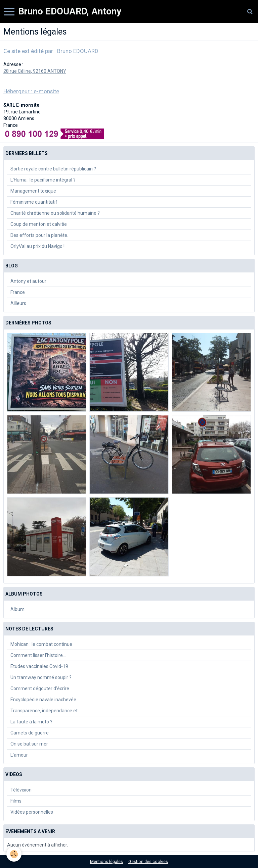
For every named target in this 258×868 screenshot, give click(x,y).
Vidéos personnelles (32, 812)
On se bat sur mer (29, 744)
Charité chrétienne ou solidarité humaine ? (55, 213)
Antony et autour (28, 281)
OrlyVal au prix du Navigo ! (37, 246)
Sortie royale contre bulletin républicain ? (53, 169)
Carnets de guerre (30, 733)
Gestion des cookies (148, 861)
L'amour (19, 755)
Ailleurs (18, 303)
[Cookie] (14, 854)
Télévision (21, 790)
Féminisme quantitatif (34, 202)
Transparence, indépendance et (44, 711)
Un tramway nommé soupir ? (41, 677)
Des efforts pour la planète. (39, 235)
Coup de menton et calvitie (39, 224)
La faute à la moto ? (31, 722)
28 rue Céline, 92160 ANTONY (35, 71)
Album (17, 609)
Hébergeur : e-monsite (31, 91)
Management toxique (33, 191)
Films (16, 801)
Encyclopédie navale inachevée (43, 700)
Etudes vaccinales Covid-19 (39, 666)
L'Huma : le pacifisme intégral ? (43, 180)
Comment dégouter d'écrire (40, 688)
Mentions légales (106, 861)
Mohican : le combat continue (41, 644)
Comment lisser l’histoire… (38, 655)
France (18, 292)
